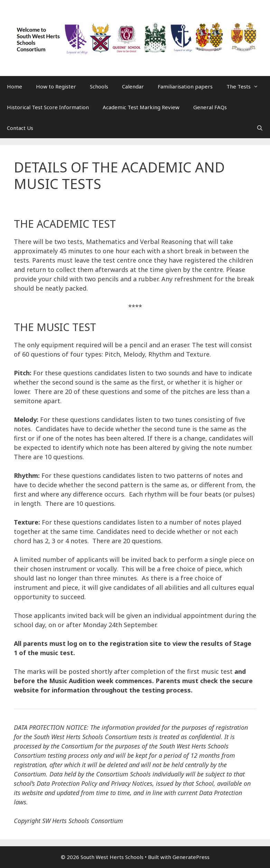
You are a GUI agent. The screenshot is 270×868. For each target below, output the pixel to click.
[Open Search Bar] (260, 128)
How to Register (56, 86)
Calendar (133, 86)
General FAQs (210, 107)
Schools (99, 86)
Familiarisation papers (185, 86)
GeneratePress (191, 857)
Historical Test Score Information (48, 107)
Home (15, 86)
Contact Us (20, 128)
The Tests (246, 86)
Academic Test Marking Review (141, 107)
